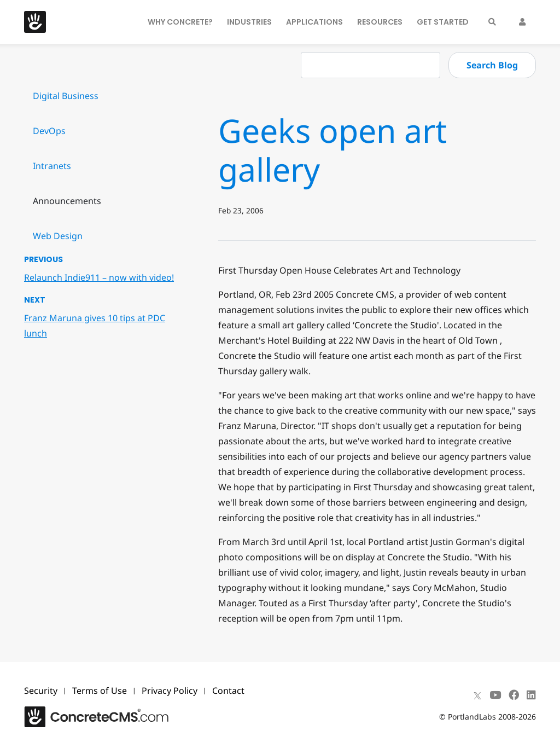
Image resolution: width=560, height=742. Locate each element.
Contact (228, 691)
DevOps (49, 131)
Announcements (67, 201)
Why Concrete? (180, 22)
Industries (249, 22)
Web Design (58, 236)
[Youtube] (495, 695)
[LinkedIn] (531, 695)
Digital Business (66, 96)
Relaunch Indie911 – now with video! (99, 277)
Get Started (443, 22)
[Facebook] (514, 695)
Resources (380, 22)
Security (41, 691)
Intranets (52, 166)
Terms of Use (100, 691)
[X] (477, 695)
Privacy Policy (170, 691)
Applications (314, 22)
